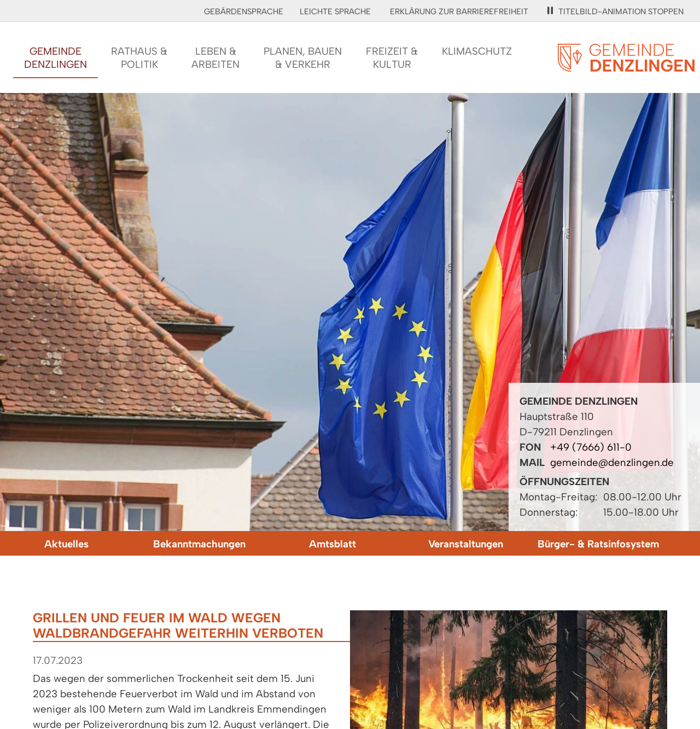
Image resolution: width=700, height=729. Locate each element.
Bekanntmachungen (199, 544)
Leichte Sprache (335, 11)
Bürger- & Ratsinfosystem (598, 544)
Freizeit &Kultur (392, 58)
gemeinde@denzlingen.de (612, 462)
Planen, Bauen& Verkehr (303, 58)
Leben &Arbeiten (215, 58)
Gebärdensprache (244, 11)
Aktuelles (66, 544)
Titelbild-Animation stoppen (616, 11)
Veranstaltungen (466, 544)
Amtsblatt (332, 544)
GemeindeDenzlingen (56, 58)
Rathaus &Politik (139, 58)
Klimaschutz (477, 51)
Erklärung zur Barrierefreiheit (459, 11)
